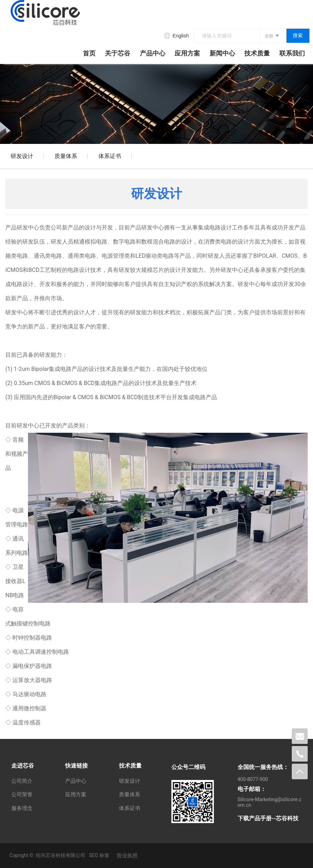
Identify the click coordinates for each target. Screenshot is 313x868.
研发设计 (22, 156)
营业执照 (127, 856)
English (181, 36)
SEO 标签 (99, 855)
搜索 (298, 35)
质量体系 (66, 156)
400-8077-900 (253, 779)
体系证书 (110, 156)
